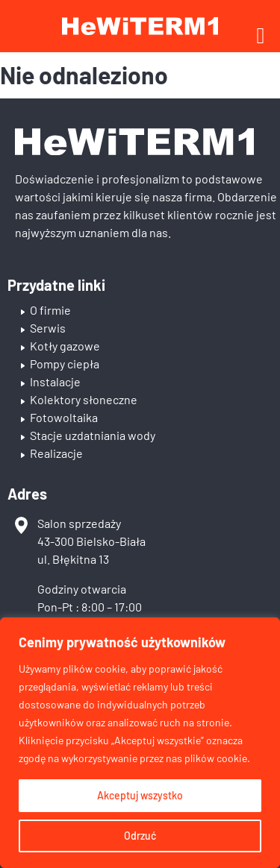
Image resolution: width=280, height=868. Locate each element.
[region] (140, 743)
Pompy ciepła (65, 364)
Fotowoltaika (64, 417)
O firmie (50, 310)
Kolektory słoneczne (84, 399)
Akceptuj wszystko (140, 795)
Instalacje (55, 381)
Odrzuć (140, 836)
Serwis (48, 328)
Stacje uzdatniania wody (93, 435)
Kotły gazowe (65, 346)
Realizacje (56, 453)
